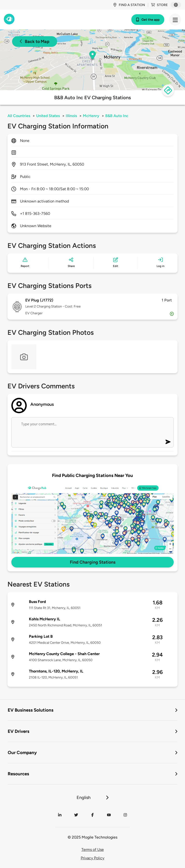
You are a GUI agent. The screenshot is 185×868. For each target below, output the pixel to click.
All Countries (19, 116)
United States (48, 116)
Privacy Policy (92, 858)
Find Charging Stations (93, 562)
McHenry (91, 116)
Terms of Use (93, 850)
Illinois (71, 116)
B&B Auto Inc (117, 116)
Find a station (129, 5)
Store (159, 5)
